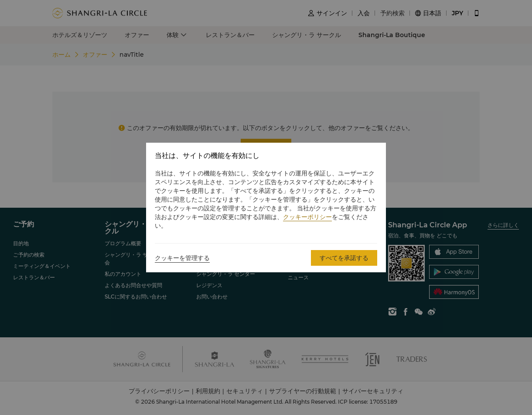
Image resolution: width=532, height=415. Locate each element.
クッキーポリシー (307, 217)
